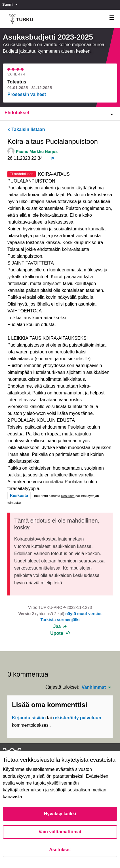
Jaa (60, 627)
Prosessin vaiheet (27, 94)
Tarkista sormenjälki (60, 620)
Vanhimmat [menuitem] (94, 687)
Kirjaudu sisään (29, 718)
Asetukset (60, 850)
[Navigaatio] (112, 18)
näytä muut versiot (83, 614)
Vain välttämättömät (60, 832)
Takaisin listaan (26, 129)
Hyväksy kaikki (60, 814)
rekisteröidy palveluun (77, 718)
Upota (60, 633)
